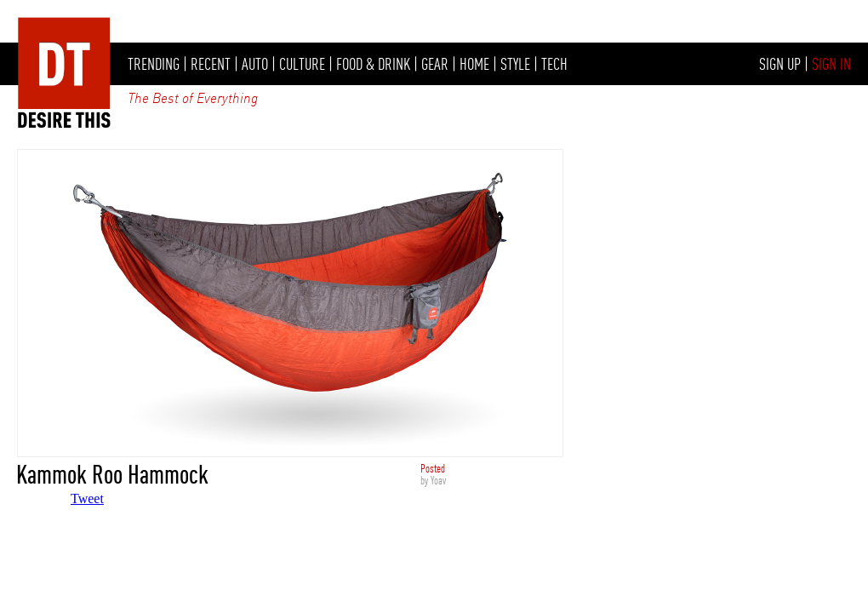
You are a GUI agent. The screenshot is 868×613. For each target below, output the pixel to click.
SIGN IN (831, 64)
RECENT (211, 64)
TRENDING (154, 64)
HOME (474, 64)
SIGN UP (780, 64)
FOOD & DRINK (373, 64)
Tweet (87, 498)
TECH (554, 64)
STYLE (515, 64)
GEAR (435, 64)
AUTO (255, 64)
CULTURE (302, 64)
